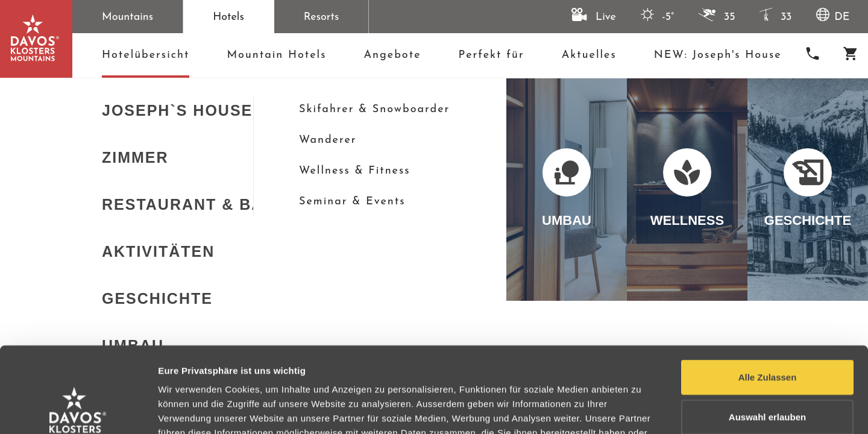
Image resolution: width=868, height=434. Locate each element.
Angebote (392, 55)
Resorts (322, 17)
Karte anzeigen (61, 192)
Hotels (228, 17)
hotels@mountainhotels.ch (744, 132)
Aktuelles (589, 55)
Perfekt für (492, 55)
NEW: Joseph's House (718, 55)
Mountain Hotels (276, 55)
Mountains (127, 17)
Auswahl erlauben (767, 331)
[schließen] (643, 95)
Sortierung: (344, 192)
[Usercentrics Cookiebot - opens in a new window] (78, 410)
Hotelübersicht (146, 59)
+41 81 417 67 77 (715, 113)
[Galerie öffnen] (193, 233)
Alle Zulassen (768, 291)
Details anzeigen (646, 410)
